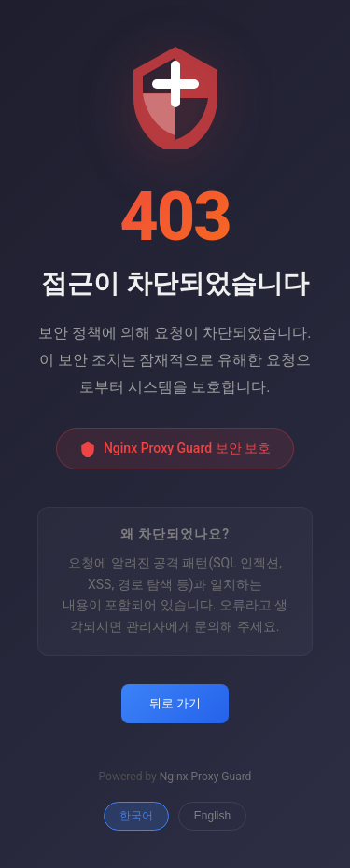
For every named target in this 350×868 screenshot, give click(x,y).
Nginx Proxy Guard (206, 777)
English (212, 816)
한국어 (136, 816)
